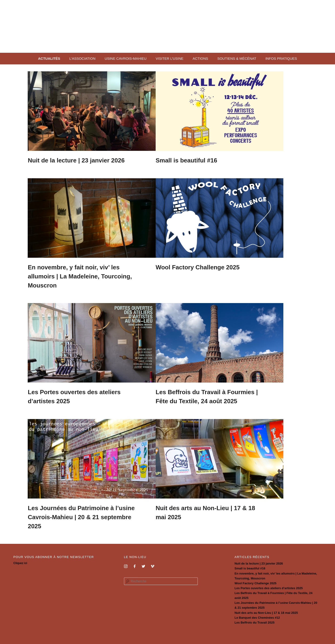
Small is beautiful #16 (208, 160)
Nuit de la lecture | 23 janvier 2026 (83, 160)
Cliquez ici (20, 559)
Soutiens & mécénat (237, 58)
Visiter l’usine (169, 58)
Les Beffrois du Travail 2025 (255, 618)
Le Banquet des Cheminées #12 (257, 613)
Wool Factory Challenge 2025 (219, 266)
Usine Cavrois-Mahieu (126, 58)
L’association (82, 58)
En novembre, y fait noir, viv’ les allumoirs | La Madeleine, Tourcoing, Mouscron (87, 275)
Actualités (49, 58)
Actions (200, 58)
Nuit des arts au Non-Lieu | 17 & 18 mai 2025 (266, 609)
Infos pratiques (281, 58)
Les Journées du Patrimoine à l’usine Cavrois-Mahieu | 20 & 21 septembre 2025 (88, 514)
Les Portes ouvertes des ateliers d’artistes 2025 (269, 584)
